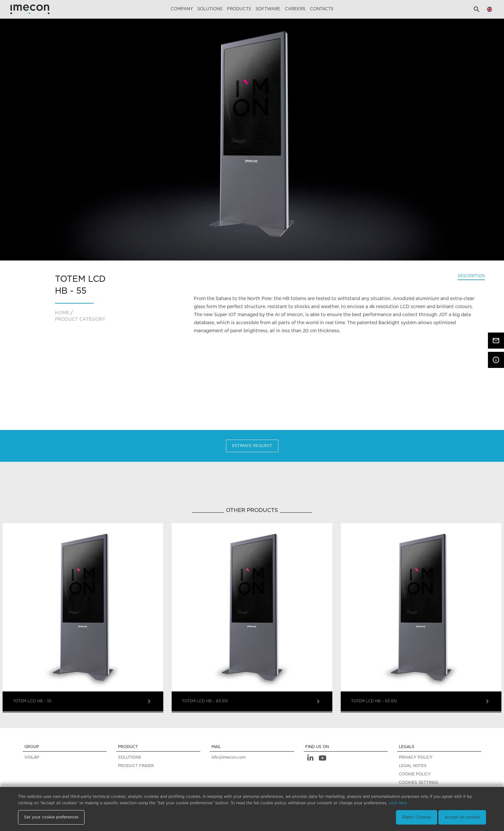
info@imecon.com (229, 757)
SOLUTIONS (130, 757)
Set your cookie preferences (51, 817)
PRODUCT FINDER (136, 766)
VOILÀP (32, 757)
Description (471, 276)
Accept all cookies (462, 817)
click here (398, 803)
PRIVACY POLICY (416, 757)
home (62, 313)
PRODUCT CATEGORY (80, 319)
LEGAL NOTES (413, 766)
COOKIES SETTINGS (419, 782)
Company (182, 9)
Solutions (210, 9)
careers (295, 9)
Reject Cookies (417, 817)
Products (239, 9)
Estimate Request (252, 446)
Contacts (322, 9)
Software (268, 9)
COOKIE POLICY (415, 774)
